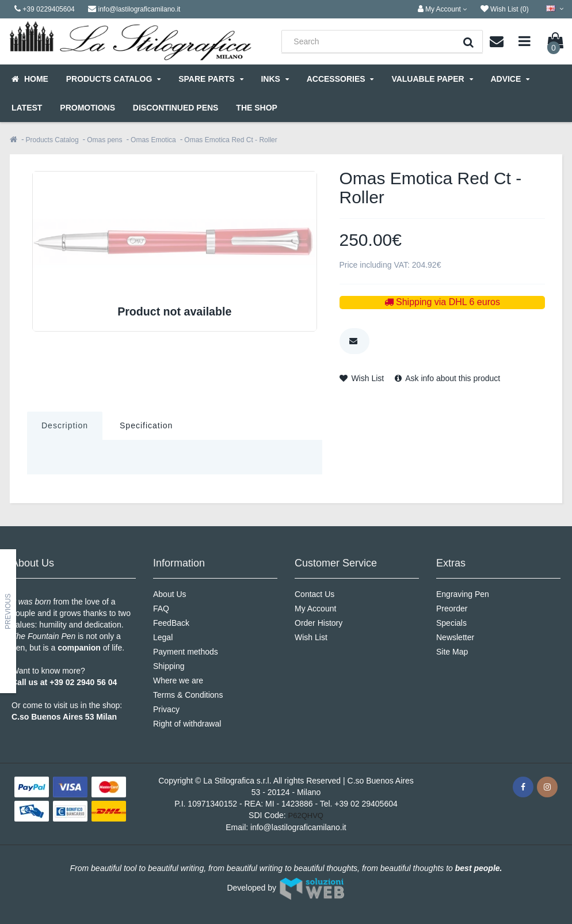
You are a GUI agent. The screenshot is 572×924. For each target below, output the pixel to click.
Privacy (166, 709)
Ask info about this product (447, 378)
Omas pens (104, 140)
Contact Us (314, 594)
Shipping (169, 666)
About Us (170, 594)
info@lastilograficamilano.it (298, 827)
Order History (319, 623)
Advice (510, 79)
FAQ (161, 609)
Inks (274, 79)
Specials (451, 623)
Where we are (178, 680)
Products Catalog (113, 79)
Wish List (362, 378)
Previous (8, 611)
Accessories (340, 79)
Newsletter (455, 637)
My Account (315, 609)
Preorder (452, 609)
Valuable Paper (432, 79)
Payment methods (186, 652)
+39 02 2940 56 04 (83, 682)
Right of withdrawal (187, 724)
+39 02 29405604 (366, 804)
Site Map (452, 652)
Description (65, 425)
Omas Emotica (153, 140)
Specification (146, 425)
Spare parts (211, 79)
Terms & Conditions (188, 695)
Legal (163, 637)
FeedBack (171, 623)
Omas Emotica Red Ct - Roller (230, 140)
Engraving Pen (463, 594)
